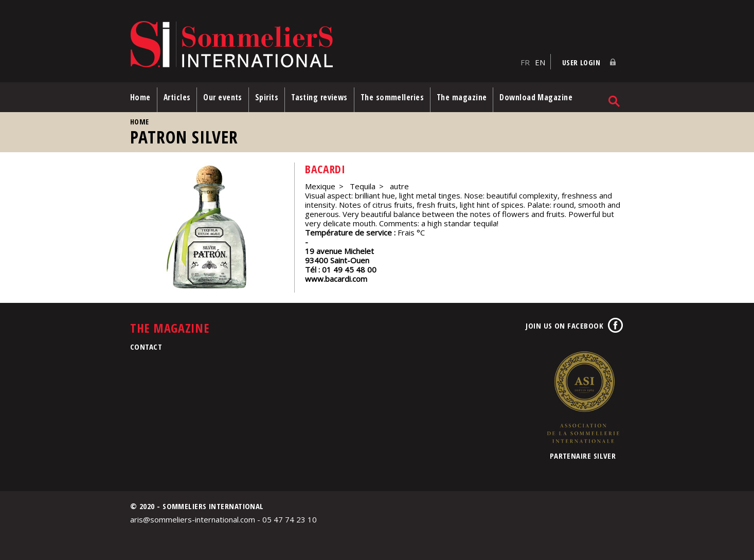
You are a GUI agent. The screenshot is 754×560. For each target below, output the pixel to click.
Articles (177, 97)
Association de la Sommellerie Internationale (583, 397)
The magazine (462, 97)
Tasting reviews (319, 97)
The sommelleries (392, 97)
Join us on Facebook (564, 326)
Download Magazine (536, 97)
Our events (223, 97)
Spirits (267, 97)
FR (525, 62)
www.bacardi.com (336, 279)
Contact (146, 347)
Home (140, 97)
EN (540, 62)
